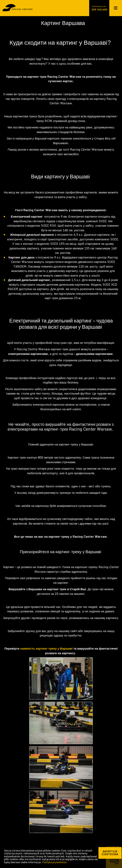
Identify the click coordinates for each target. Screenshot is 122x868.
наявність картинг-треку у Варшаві (47, 648)
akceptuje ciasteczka (112, 853)
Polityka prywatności (54, 862)
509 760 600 (99, 10)
